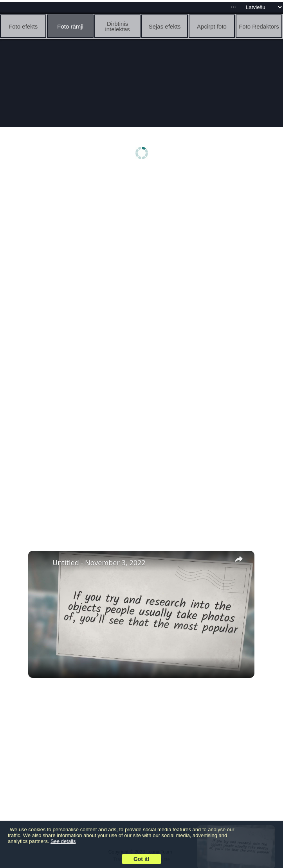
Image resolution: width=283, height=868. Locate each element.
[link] (41, 563)
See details (63, 841)
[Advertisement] (141, 234)
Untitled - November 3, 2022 (99, 562)
